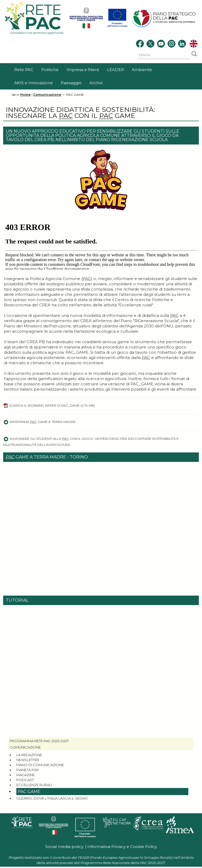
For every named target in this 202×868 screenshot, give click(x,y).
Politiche (50, 70)
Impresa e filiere (83, 70)
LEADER (115, 70)
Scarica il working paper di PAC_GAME (49, 405)
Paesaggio (71, 83)
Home (26, 95)
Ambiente (142, 70)
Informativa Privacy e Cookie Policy (122, 847)
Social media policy (64, 847)
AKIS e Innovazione (34, 83)
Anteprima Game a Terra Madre (39, 422)
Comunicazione (47, 95)
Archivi (96, 83)
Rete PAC (24, 70)
